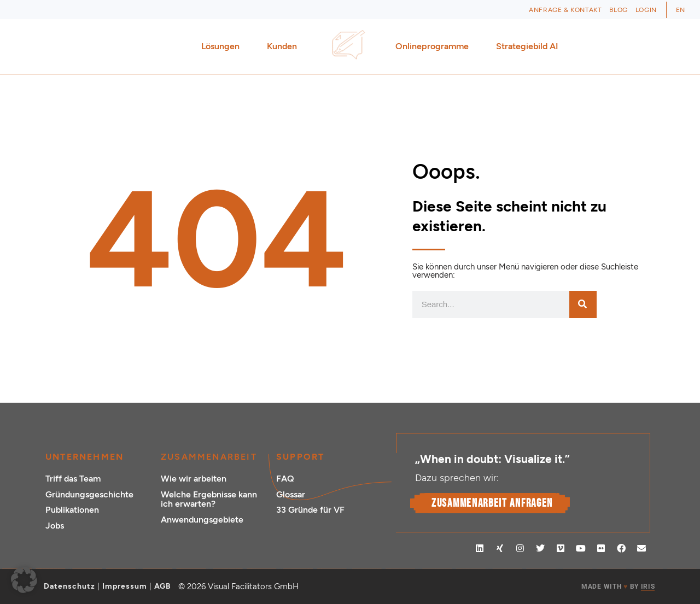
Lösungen (223, 46)
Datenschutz (69, 586)
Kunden (285, 46)
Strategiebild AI (527, 46)
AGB (163, 586)
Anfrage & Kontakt (565, 10)
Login (646, 10)
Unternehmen (84, 457)
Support (300, 457)
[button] (24, 580)
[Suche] (583, 304)
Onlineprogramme (435, 46)
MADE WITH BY (618, 587)
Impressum (125, 586)
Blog (618, 10)
